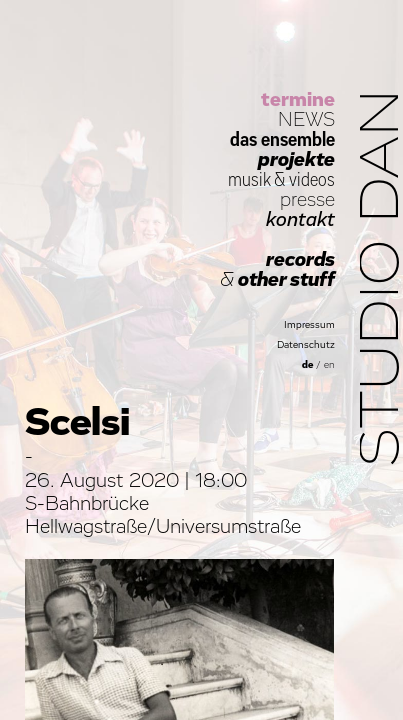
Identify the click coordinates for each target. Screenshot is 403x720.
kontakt (300, 220)
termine (298, 100)
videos (312, 180)
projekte (296, 160)
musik (249, 180)
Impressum (309, 325)
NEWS (306, 120)
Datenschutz (306, 345)
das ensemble (282, 140)
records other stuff (277, 270)
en (329, 365)
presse (307, 200)
